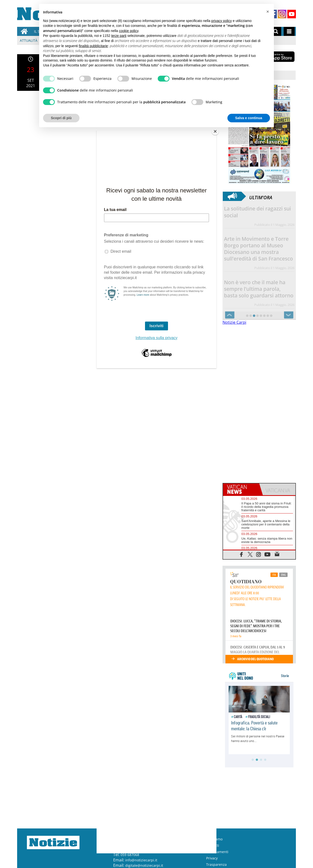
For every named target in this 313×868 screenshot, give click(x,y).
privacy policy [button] (222, 21)
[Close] (215, 131)
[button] (268, 12)
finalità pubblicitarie (93, 46)
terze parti (119, 36)
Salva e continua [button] (249, 118)
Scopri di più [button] (61, 118)
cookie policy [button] (129, 31)
